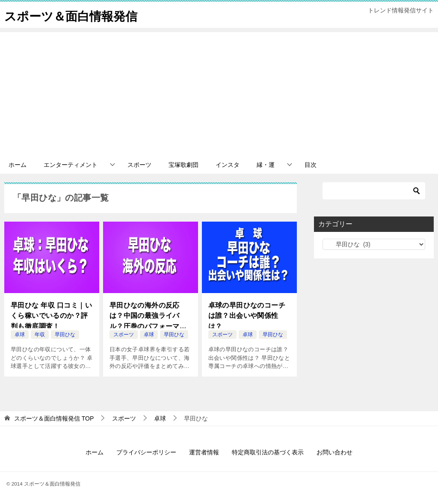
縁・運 (266, 165)
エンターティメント (71, 165)
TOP (54, 418)
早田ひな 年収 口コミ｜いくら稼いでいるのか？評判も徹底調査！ (51, 314)
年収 (40, 335)
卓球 (20, 335)
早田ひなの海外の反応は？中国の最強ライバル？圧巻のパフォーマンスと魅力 (148, 315)
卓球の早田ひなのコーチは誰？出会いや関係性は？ (247, 314)
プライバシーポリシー (146, 452)
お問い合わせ (334, 452)
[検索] (374, 191)
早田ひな (65, 335)
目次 (311, 165)
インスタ (228, 165)
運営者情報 (204, 452)
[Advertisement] (219, 92)
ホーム (18, 165)
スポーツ (139, 165)
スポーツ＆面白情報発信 (75, 15)
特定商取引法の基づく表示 (268, 452)
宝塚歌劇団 (183, 165)
